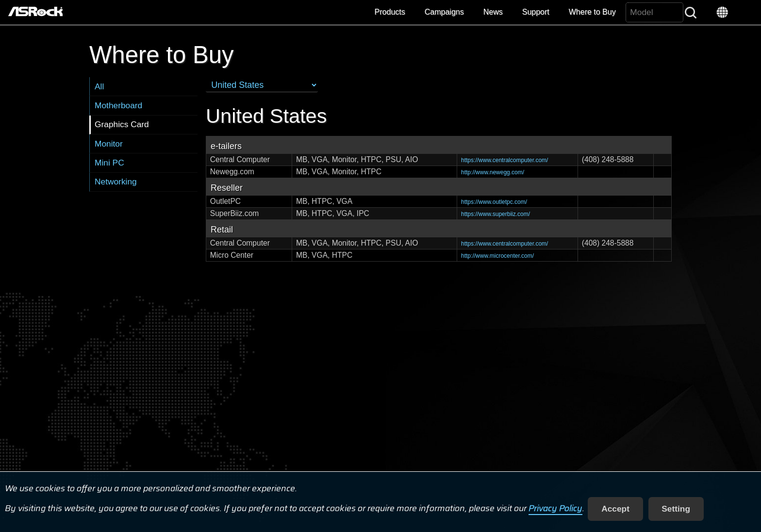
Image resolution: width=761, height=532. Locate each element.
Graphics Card (122, 124)
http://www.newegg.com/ (493, 172)
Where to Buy (592, 12)
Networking (116, 182)
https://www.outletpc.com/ (494, 202)
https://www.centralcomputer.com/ (505, 160)
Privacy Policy (555, 509)
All (99, 86)
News (493, 12)
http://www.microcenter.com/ (497, 256)
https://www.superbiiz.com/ (496, 214)
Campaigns (444, 12)
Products (390, 12)
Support (536, 12)
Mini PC (109, 163)
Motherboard (118, 105)
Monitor (109, 144)
